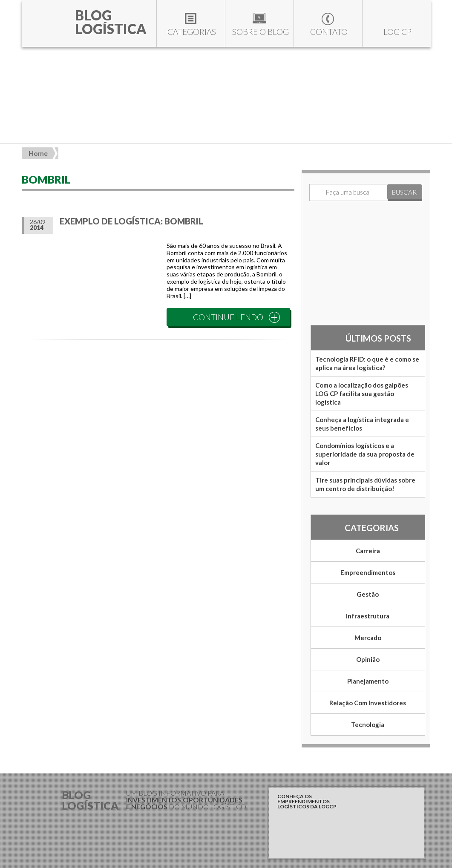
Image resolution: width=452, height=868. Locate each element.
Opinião (368, 659)
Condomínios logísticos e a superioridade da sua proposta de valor (365, 454)
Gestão (368, 594)
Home (38, 153)
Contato (329, 32)
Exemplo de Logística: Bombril (131, 221)
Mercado (368, 638)
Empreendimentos (368, 572)
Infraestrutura (368, 616)
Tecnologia (368, 724)
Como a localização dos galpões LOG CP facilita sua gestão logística (362, 394)
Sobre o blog (261, 32)
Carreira (368, 551)
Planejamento (368, 681)
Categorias (192, 32)
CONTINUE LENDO (228, 317)
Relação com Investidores (368, 703)
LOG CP (397, 32)
